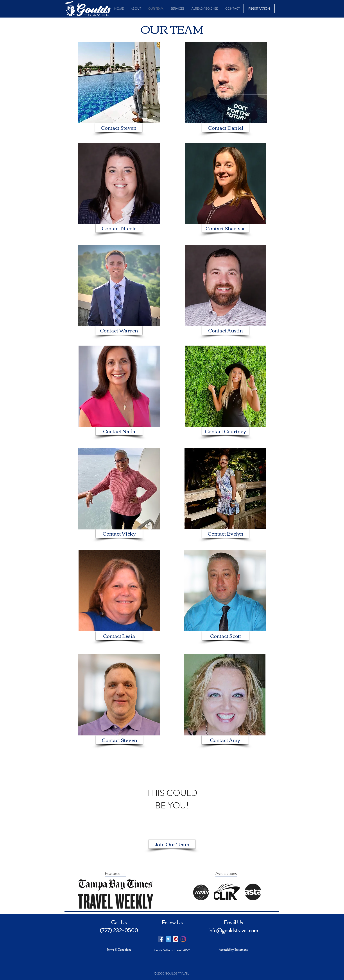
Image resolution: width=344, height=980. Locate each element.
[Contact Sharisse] (226, 228)
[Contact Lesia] (119, 636)
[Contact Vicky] (119, 533)
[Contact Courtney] (226, 431)
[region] (172, 799)
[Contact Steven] (119, 128)
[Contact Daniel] (226, 128)
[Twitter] (168, 939)
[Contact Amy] (225, 740)
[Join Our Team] (172, 844)
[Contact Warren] (119, 330)
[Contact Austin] (226, 330)
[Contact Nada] (119, 431)
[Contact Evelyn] (226, 533)
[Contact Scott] (226, 636)
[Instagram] (183, 939)
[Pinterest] (176, 939)
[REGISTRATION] (259, 9)
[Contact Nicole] (119, 228)
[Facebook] (161, 939)
